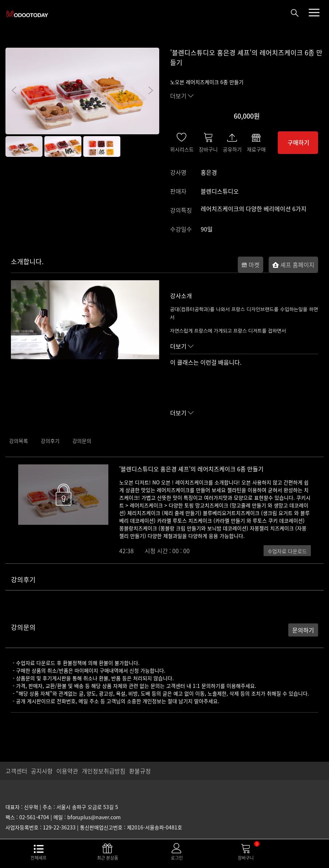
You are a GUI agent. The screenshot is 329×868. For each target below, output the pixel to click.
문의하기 (303, 630)
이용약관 (67, 771)
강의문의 (82, 441)
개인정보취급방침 (104, 771)
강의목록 (19, 441)
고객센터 (16, 771)
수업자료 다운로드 (287, 551)
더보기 (182, 96)
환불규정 (140, 771)
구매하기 (298, 142)
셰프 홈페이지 (293, 265)
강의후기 (50, 441)
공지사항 (42, 771)
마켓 (250, 265)
